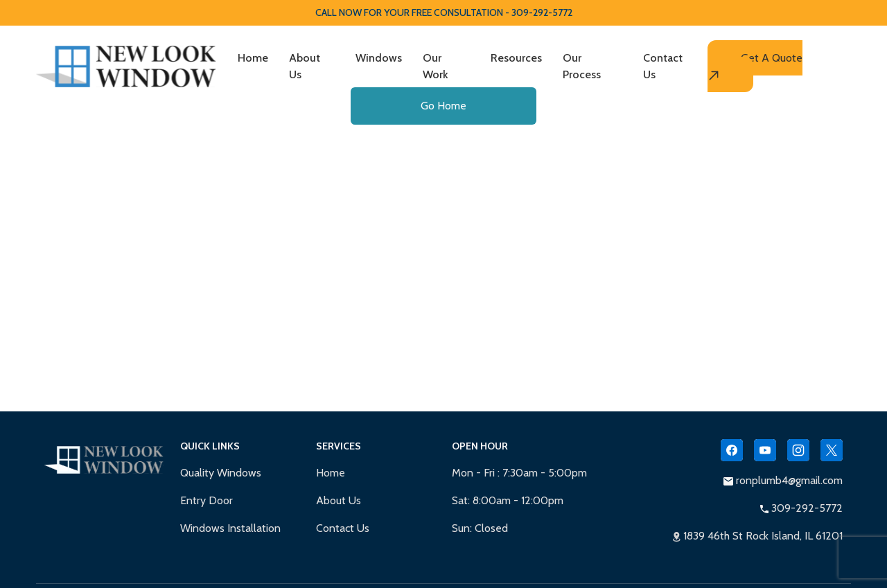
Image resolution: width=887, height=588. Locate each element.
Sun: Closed (480, 528)
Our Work (436, 66)
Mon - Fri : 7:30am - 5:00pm (519, 473)
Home (253, 58)
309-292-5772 (801, 508)
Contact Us (663, 66)
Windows (379, 58)
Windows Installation (230, 528)
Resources (516, 58)
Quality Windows (221, 473)
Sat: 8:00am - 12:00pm (508, 500)
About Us (305, 66)
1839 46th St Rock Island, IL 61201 (758, 536)
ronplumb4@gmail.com (783, 480)
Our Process (582, 66)
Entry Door (207, 500)
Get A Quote (755, 66)
